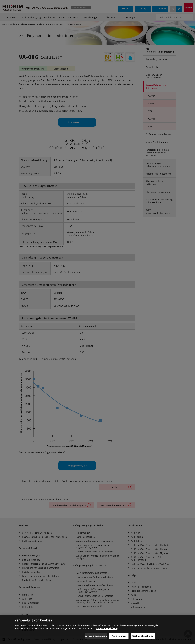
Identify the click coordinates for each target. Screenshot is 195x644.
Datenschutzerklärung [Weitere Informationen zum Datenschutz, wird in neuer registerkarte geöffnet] (107, 635)
